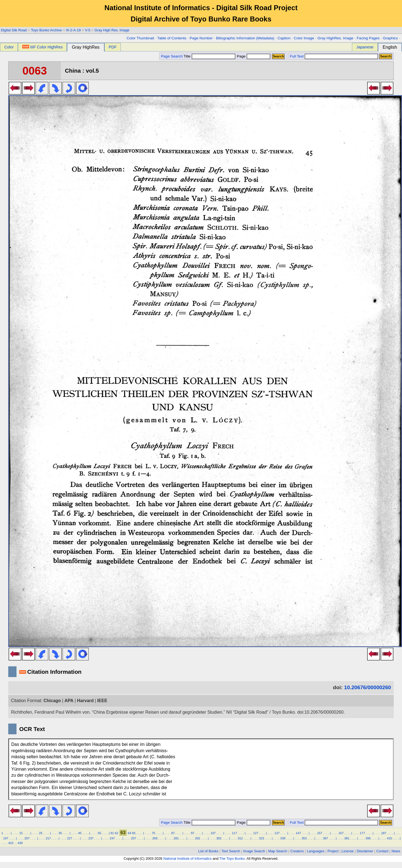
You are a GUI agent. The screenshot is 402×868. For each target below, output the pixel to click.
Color (9, 47)
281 (176, 838)
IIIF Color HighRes (42, 47)
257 (134, 838)
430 (20, 843)
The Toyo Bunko (232, 859)
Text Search (231, 851)
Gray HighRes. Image (335, 38)
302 (219, 838)
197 (6, 838)
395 (368, 838)
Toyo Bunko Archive (46, 30)
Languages (316, 851)
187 (384, 833)
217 (48, 838)
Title (210, 56)
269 (155, 838)
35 (60, 833)
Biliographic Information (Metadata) (245, 38)
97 (192, 833)
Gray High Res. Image (112, 30)
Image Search (254, 851)
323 (262, 838)
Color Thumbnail (140, 38)
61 (112, 833)
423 (11, 843)
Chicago (52, 701)
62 (116, 833)
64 (130, 833)
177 (362, 833)
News (396, 851)
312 (240, 838)
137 (277, 833)
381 (347, 838)
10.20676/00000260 (367, 687)
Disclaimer (365, 851)
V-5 (88, 30)
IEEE (102, 701)
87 (173, 833)
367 (325, 838)
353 (304, 838)
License (348, 851)
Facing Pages (368, 38)
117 (234, 833)
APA (69, 701)
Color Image (304, 38)
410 (389, 838)
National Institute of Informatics (188, 859)
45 (80, 833)
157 (320, 833)
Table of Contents (172, 38)
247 (112, 838)
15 (21, 833)
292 (198, 838)
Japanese (365, 47)
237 (91, 838)
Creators (297, 851)
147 (298, 833)
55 (99, 833)
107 (213, 833)
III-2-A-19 (73, 30)
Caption (284, 38)
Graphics (390, 38)
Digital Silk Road (14, 30)
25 (40, 833)
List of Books (208, 851)
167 (341, 833)
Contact (382, 851)
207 (27, 838)
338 (283, 838)
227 (70, 838)
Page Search (172, 56)
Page (253, 56)
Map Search (278, 851)
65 (134, 833)
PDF (113, 47)
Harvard (85, 701)
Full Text (297, 56)
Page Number (201, 38)
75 (153, 833)
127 (256, 833)
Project (333, 851)
